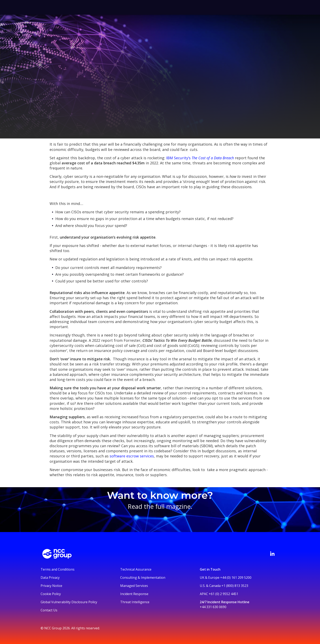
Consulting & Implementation (143, 578)
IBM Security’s (200, 158)
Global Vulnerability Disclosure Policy (69, 602)
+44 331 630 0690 (213, 607)
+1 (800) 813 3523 (235, 586)
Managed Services (134, 586)
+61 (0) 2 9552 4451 (223, 594)
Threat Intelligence (135, 602)
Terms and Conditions (58, 569)
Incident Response (134, 594)
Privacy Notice (51, 586)
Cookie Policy (51, 594)
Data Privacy (50, 578)
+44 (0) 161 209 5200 (236, 578)
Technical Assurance (136, 569)
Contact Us (49, 610)
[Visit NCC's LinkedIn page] (272, 554)
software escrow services (132, 456)
